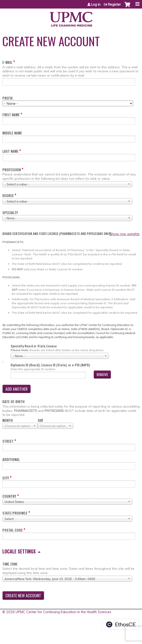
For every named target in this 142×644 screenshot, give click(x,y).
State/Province (15, 513)
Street (8, 441)
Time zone (10, 564)
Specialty (10, 213)
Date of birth (13, 402)
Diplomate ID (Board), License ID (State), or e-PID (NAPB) (50, 365)
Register (114, 5)
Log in (96, 5)
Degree (8, 195)
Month (8, 420)
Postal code (13, 530)
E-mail (7, 62)
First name (11, 115)
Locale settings (19, 551)
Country (9, 496)
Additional (11, 459)
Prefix (7, 98)
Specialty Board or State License (34, 346)
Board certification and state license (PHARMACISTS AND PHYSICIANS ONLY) (57, 234)
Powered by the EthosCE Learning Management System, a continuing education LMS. (121, 624)
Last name (10, 151)
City (6, 478)
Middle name (12, 133)
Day (41, 420)
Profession (12, 170)
